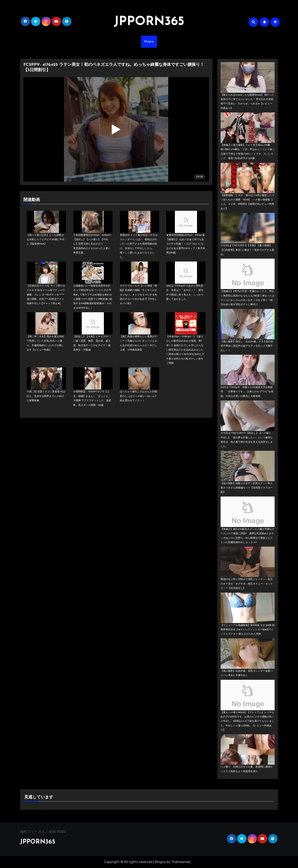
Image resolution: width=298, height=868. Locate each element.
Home (149, 42)
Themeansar (181, 862)
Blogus (160, 862)
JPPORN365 (149, 22)
